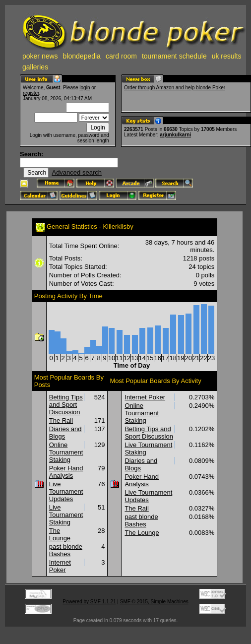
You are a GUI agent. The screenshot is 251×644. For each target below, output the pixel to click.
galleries (35, 67)
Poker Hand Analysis (66, 472)
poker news (40, 56)
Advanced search (76, 172)
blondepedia (82, 56)
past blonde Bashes (66, 550)
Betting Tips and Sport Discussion (66, 405)
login (85, 88)
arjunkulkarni (175, 135)
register (31, 93)
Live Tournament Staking (66, 515)
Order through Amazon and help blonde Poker (175, 88)
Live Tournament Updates (66, 491)
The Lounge (60, 534)
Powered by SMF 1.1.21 (89, 602)
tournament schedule (174, 56)
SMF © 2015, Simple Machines (154, 602)
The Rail (61, 420)
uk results (227, 56)
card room (121, 56)
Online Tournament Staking (66, 452)
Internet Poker (60, 566)
